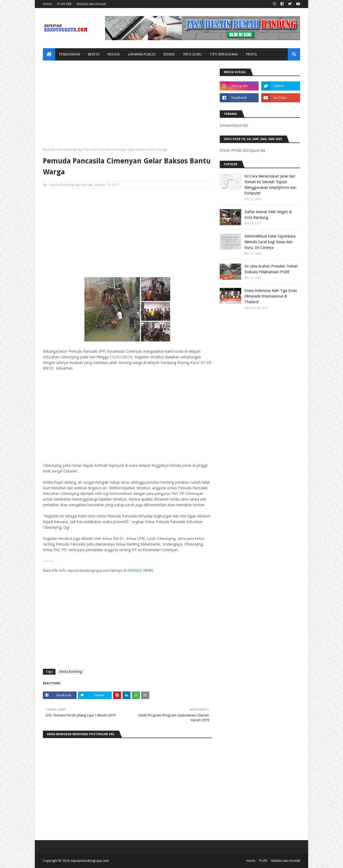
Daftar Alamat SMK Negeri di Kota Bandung (268, 215)
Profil (263, 861)
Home (47, 4)
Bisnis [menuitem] (169, 54)
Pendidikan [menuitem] (70, 54)
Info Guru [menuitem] (192, 54)
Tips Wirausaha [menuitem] (224, 54)
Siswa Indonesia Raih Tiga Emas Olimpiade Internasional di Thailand (271, 296)
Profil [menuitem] (252, 54)
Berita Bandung (70, 150)
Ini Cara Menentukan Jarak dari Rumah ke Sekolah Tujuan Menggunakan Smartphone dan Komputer (270, 185)
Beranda (49, 150)
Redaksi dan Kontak (91, 4)
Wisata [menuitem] (114, 54)
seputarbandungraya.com (68, 185)
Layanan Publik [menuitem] (142, 54)
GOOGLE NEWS (140, 570)
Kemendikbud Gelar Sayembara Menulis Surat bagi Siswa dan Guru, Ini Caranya (270, 242)
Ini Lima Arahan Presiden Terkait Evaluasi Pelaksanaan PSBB (271, 269)
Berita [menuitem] (94, 54)
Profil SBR (64, 4)
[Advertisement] (127, 106)
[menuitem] (49, 54)
